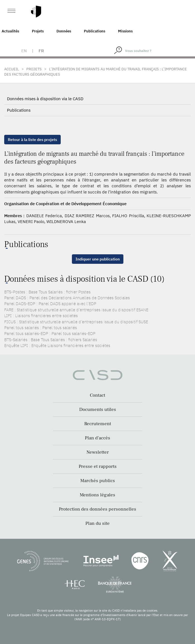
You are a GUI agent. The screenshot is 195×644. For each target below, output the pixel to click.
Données (64, 31)
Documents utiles (98, 410)
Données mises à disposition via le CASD (45, 99)
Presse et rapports (98, 466)
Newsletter (98, 452)
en (24, 51)
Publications (95, 31)
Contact (97, 395)
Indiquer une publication (98, 259)
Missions (125, 31)
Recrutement (98, 424)
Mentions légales (97, 495)
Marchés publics (98, 481)
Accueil (12, 69)
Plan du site (97, 523)
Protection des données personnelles (97, 509)
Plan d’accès (97, 438)
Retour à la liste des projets (32, 140)
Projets (38, 31)
